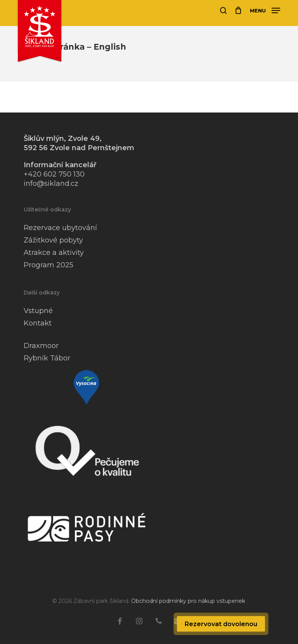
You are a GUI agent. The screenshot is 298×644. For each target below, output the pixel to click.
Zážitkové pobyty (53, 240)
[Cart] (238, 10)
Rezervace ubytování (60, 228)
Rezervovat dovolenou (221, 624)
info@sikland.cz (51, 184)
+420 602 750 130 (54, 174)
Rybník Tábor (47, 358)
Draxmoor (41, 346)
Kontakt (38, 323)
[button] (265, 10)
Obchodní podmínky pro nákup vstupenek (188, 601)
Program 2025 (49, 265)
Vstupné (38, 311)
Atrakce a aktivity (54, 253)
